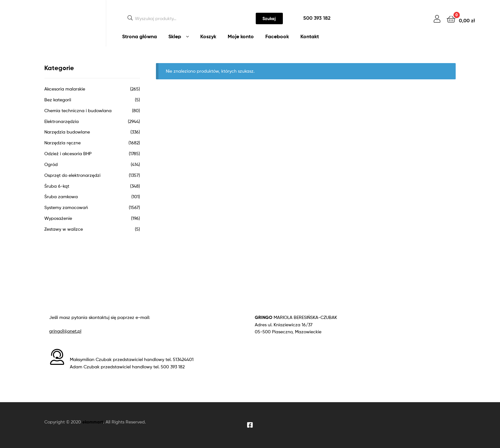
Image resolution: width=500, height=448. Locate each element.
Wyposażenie (58, 218)
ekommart (93, 422)
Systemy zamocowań (66, 207)
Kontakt (310, 36)
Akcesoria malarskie (65, 89)
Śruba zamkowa (61, 196)
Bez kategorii (58, 100)
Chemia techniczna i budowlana (78, 110)
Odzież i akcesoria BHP (68, 153)
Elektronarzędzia (62, 121)
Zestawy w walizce (64, 229)
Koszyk (208, 36)
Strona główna (140, 36)
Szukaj (269, 18)
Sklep (175, 36)
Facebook (277, 36)
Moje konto (241, 36)
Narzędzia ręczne (62, 143)
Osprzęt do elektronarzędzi (72, 175)
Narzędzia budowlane (67, 132)
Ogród (51, 164)
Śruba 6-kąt (57, 186)
